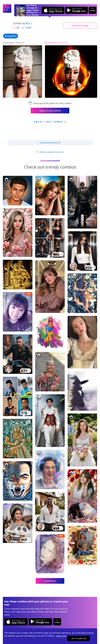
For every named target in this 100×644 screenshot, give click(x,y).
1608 (26, 28)
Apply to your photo (50, 111)
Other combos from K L (50, 152)
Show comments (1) (50, 143)
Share (80, 26)
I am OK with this (79, 638)
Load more (50, 581)
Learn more (61, 636)
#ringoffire (11, 36)
